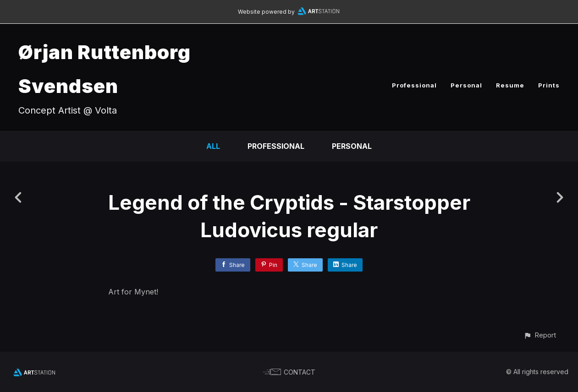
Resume (510, 85)
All (213, 146)
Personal (466, 85)
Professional (414, 85)
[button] (540, 335)
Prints (549, 85)
